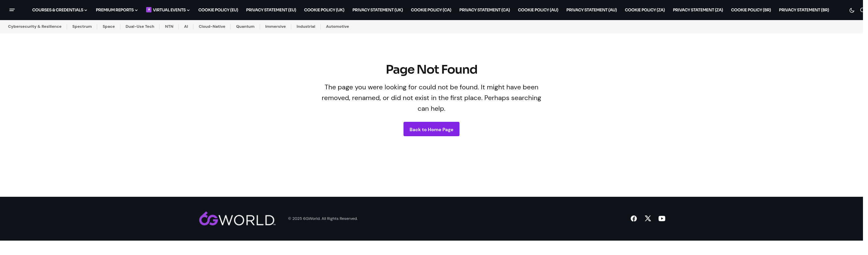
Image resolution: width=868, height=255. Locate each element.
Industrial (306, 26)
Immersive (276, 26)
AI (186, 26)
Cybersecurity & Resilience (35, 26)
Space (109, 26)
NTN (169, 26)
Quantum (245, 26)
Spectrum (82, 26)
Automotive (338, 26)
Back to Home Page (431, 130)
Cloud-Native (212, 26)
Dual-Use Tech (140, 26)
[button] (12, 10)
